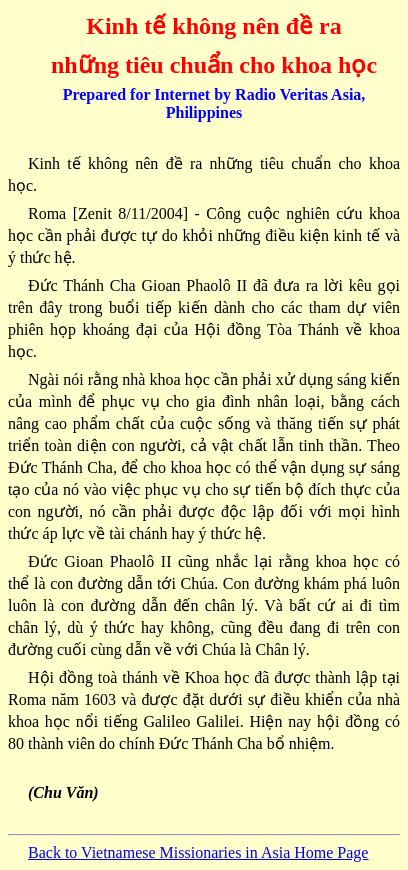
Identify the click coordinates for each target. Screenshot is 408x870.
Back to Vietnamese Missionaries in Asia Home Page (198, 852)
